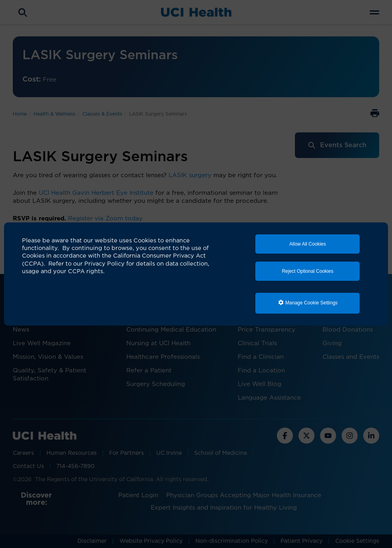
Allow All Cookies (307, 244)
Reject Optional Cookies (307, 271)
